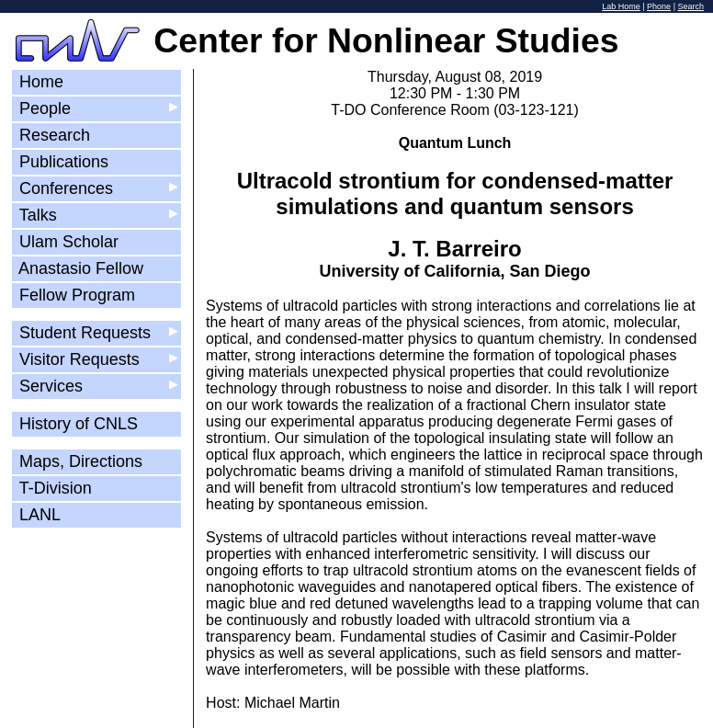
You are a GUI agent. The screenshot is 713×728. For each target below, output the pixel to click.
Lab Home (621, 6)
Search (690, 6)
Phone (659, 6)
